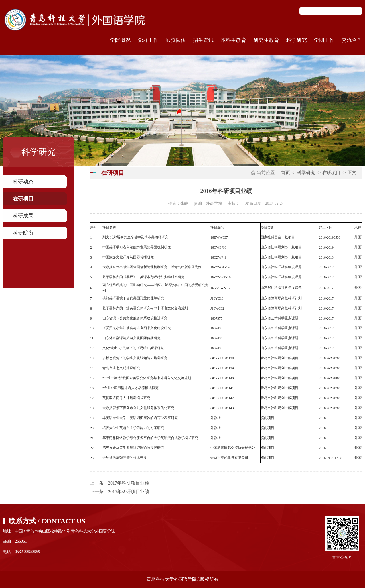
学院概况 (120, 40)
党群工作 (148, 40)
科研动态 (23, 182)
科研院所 (23, 233)
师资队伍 (176, 40)
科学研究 (297, 40)
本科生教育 (234, 40)
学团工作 (324, 40)
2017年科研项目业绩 (129, 483)
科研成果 (23, 216)
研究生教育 (266, 40)
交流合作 (352, 40)
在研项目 (23, 199)
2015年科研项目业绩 (129, 492)
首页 (285, 173)
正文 (352, 173)
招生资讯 (203, 40)
